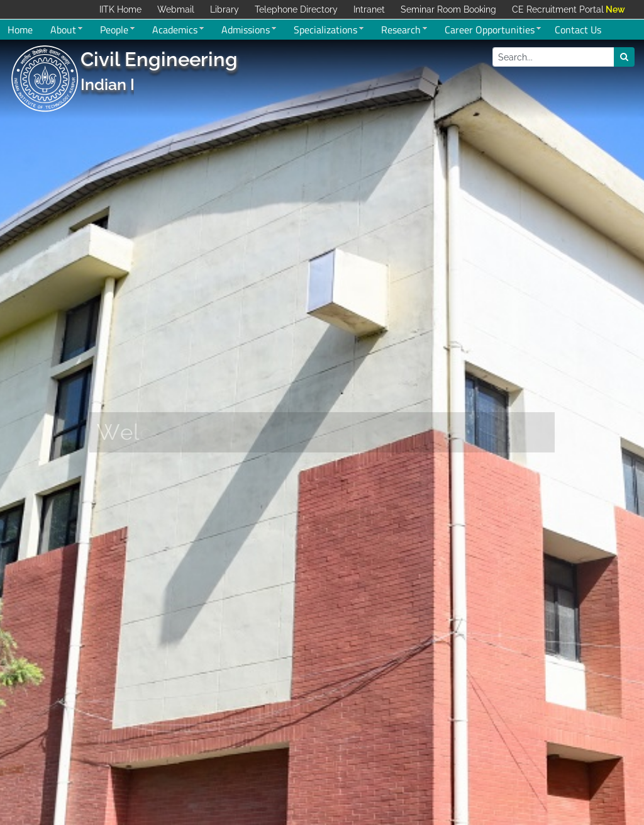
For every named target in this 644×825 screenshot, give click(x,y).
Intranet (369, 9)
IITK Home (120, 9)
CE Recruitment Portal (558, 9)
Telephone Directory (296, 9)
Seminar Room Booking (448, 9)
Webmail (176, 9)
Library (225, 9)
